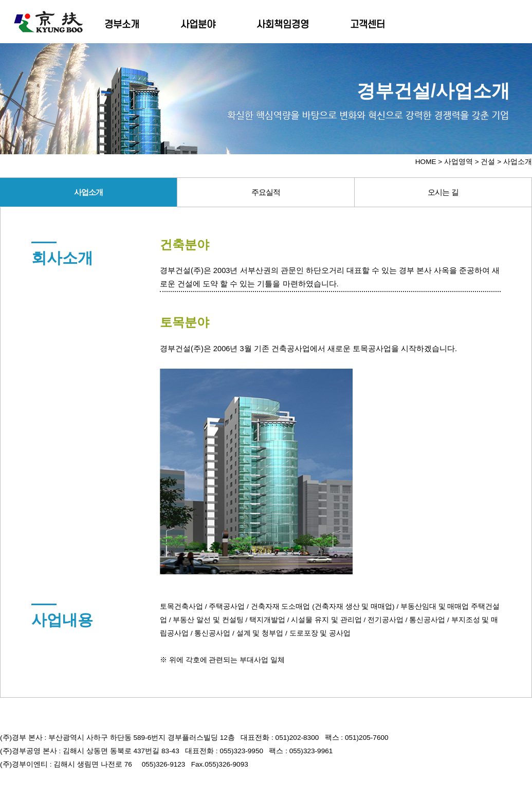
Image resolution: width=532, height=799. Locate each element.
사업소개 (88, 192)
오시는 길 (443, 192)
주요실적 (266, 192)
